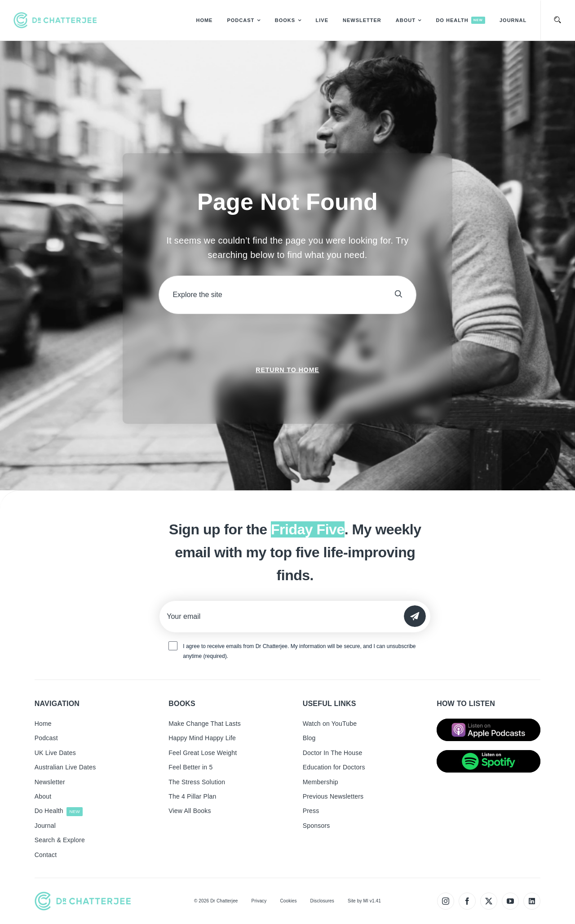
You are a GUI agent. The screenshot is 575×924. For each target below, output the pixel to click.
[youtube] (510, 901)
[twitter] (489, 901)
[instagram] (446, 901)
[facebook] (467, 901)
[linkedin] (532, 901)
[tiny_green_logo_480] (55, 20)
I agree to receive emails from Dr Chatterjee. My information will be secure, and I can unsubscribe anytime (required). (299, 651)
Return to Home (287, 370)
